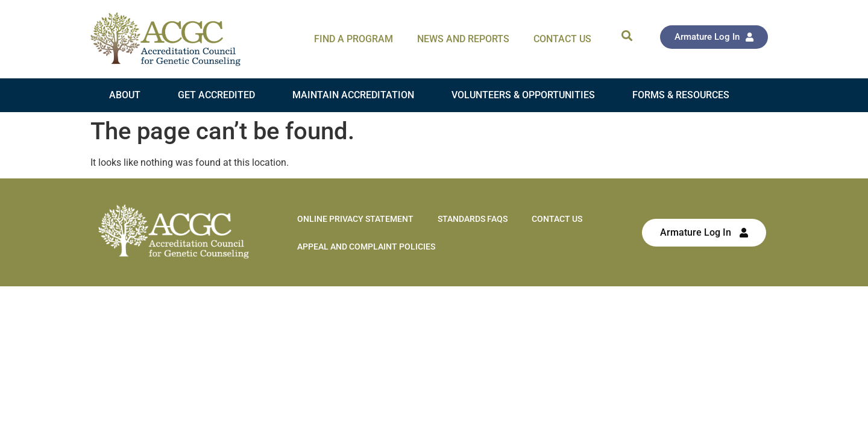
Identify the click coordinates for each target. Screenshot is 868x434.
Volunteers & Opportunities (523, 95)
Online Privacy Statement (355, 219)
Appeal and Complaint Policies (366, 247)
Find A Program (354, 39)
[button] (627, 35)
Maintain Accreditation (353, 95)
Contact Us (562, 39)
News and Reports (463, 39)
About (125, 95)
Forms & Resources (681, 95)
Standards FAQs (473, 219)
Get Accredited (216, 95)
